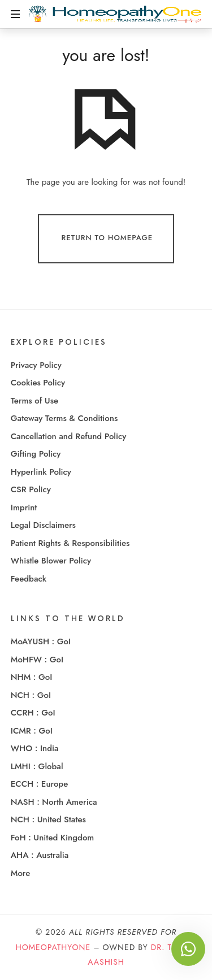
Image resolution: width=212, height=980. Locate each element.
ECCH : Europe (40, 784)
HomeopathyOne (53, 947)
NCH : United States (48, 819)
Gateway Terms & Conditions (64, 418)
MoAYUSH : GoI (41, 641)
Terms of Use (34, 401)
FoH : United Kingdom (53, 838)
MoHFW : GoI (37, 660)
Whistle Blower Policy (51, 561)
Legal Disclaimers (43, 525)
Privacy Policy (36, 365)
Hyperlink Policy (41, 472)
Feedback (29, 579)
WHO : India (35, 748)
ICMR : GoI (32, 731)
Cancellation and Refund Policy (69, 436)
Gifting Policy (36, 454)
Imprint (24, 508)
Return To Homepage (107, 238)
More (20, 873)
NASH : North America (54, 802)
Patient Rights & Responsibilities (70, 543)
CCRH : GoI (33, 713)
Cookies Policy (38, 383)
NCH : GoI (31, 695)
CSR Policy (31, 489)
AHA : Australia (40, 855)
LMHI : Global (37, 766)
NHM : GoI (32, 677)
